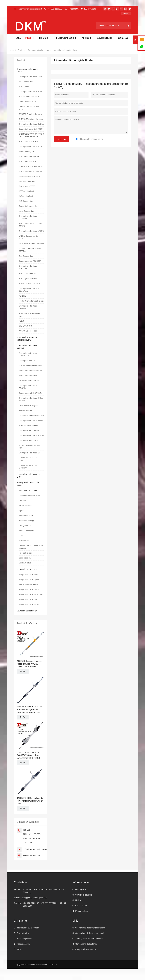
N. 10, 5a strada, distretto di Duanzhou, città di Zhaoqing (43, 891)
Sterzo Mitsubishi (25, 411)
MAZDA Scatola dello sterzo (29, 381)
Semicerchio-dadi (25, 558)
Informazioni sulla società (28, 928)
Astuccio (86, 38)
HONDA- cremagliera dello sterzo (31, 366)
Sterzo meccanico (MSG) (28, 584)
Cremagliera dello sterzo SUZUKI (31, 435)
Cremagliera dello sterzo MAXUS (31, 231)
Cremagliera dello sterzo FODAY (31, 147)
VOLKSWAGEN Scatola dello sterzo (30, 315)
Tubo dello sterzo (25, 553)
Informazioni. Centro (65, 38)
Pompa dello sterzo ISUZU (29, 589)
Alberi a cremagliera (26, 531)
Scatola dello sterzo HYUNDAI (30, 171)
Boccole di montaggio (27, 521)
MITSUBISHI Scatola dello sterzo (31, 244)
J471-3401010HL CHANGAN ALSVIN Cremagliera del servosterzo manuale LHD (29, 710)
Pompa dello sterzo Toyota (29, 580)
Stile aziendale (23, 933)
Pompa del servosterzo (27, 569)
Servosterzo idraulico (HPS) (29, 176)
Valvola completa (25, 506)
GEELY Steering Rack (27, 151)
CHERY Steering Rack (27, 102)
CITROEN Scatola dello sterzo (30, 114)
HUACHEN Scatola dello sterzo (31, 166)
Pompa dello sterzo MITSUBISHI (31, 594)
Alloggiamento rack (26, 516)
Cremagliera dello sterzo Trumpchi (28, 307)
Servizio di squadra (84, 895)
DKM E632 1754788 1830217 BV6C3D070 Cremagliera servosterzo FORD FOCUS (30, 755)
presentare (62, 139)
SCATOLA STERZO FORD (29, 425)
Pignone (22, 511)
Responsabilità (23, 944)
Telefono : (18, 903)
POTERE (22, 296)
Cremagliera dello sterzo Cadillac (31, 124)
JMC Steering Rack (26, 201)
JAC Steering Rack (26, 196)
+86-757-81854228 (31, 855)
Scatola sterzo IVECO (27, 186)
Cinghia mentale (25, 563)
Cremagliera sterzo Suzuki (29, 430)
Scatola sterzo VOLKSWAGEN (30, 393)
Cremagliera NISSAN (27, 361)
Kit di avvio (23, 501)
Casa (18, 38)
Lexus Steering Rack (27, 211)
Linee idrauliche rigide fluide (29, 496)
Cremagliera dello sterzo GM (30, 453)
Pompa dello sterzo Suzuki (29, 604)
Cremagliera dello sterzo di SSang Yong (29, 290)
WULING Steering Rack (28, 331)
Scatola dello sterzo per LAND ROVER (30, 225)
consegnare (81, 889)
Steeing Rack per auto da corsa (89, 939)
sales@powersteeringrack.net (30, 9)
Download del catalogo (27, 611)
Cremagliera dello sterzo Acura (30, 77)
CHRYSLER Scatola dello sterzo (31, 119)
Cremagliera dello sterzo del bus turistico (31, 399)
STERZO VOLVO (25, 326)
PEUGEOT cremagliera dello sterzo (30, 447)
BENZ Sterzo (24, 87)
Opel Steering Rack (26, 256)
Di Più (23, 671)
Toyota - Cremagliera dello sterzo (31, 301)
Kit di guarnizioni (25, 526)
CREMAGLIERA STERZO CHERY (29, 459)
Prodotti (30, 38)
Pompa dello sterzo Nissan (29, 575)
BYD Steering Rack (26, 82)
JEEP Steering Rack (26, 191)
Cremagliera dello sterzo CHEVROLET (28, 354)
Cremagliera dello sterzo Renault (31, 421)
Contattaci (123, 38)
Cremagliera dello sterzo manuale (90, 933)
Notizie (78, 900)
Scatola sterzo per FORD (28, 142)
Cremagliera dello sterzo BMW (30, 92)
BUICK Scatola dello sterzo (29, 97)
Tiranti (21, 536)
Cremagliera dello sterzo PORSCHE (28, 267)
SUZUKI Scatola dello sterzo (29, 284)
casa (12, 50)
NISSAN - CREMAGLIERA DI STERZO (30, 250)
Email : (17, 898)
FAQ (19, 949)
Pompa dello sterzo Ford (28, 599)
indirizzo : (18, 889)
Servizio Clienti (104, 38)
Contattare (20, 882)
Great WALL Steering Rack (29, 156)
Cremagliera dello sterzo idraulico (90, 928)
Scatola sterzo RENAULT (28, 274)
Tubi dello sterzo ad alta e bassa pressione (31, 547)
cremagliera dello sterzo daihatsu (31, 416)
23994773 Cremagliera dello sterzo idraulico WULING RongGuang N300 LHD (29, 664)
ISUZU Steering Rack (27, 181)
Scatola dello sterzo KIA (28, 206)
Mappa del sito (82, 911)
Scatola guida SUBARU (28, 279)
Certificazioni (81, 906)
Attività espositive (24, 939)
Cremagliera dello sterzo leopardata (28, 217)
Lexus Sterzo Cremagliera (29, 406)
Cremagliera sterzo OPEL (28, 440)
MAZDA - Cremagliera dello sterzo (29, 237)
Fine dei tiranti (24, 540)
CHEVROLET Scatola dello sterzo (29, 108)
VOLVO (22, 321)
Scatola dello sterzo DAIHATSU (31, 129)
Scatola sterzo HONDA (27, 161)
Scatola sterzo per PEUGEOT (30, 261)
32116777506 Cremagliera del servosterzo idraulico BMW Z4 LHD (30, 801)
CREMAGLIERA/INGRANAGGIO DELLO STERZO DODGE (31, 135)
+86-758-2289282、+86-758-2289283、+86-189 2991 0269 (72, 9)
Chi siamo (44, 38)
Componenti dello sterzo (39, 50)
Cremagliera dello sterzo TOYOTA (28, 387)
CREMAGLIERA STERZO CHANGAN (29, 467)
